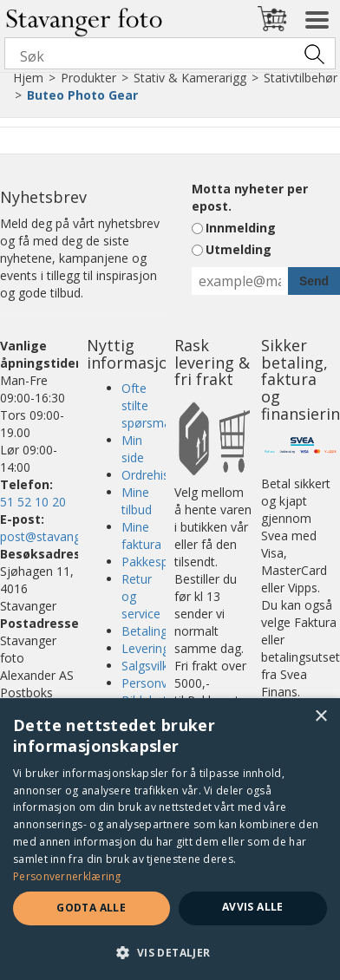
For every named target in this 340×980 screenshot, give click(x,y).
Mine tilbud (137, 501)
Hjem (28, 78)
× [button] (320, 717)
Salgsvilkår (150, 666)
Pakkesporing (159, 562)
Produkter (88, 78)
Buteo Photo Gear (82, 95)
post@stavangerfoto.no (67, 536)
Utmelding (239, 249)
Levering (145, 648)
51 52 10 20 (33, 502)
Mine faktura (141, 536)
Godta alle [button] (91, 908)
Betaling (144, 631)
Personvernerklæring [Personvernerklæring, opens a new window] (67, 876)
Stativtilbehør (301, 78)
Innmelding (241, 228)
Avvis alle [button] (253, 907)
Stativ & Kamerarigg (190, 78)
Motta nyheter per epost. (250, 197)
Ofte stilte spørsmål (147, 405)
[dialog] (170, 839)
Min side (133, 449)
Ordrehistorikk (161, 475)
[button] (170, 952)
